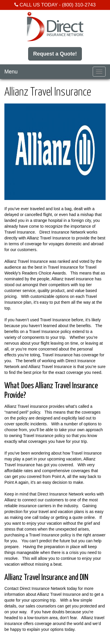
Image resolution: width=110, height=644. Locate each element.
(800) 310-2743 (79, 5)
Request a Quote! (55, 54)
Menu (11, 72)
